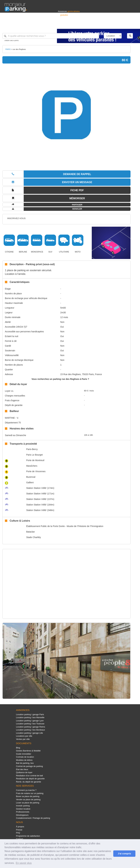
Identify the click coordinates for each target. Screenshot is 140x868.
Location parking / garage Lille (29, 733)
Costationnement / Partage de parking (33, 818)
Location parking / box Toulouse (30, 724)
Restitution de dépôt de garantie (30, 779)
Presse (19, 830)
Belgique (124, 25)
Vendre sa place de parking (28, 799)
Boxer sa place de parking (28, 796)
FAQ (18, 833)
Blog (18, 748)
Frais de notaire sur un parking (30, 793)
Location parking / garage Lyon (30, 721)
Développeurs (22, 815)
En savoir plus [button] (24, 863)
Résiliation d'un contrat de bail (29, 776)
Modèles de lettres (24, 760)
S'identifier (96, 25)
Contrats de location (25, 757)
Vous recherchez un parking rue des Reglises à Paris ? (60, 379)
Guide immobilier (24, 754)
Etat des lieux (22, 769)
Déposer (106, 25)
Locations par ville (24, 736)
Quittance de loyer (24, 772)
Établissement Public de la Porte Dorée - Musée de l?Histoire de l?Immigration (65, 526)
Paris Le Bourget (34, 455)
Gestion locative (23, 809)
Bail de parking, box (25, 763)
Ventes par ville (23, 739)
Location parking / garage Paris (30, 714)
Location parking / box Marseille (30, 717)
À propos (20, 827)
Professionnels (83, 25)
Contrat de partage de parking (29, 766)
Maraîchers (32, 466)
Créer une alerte (12, 41)
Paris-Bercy (32, 449)
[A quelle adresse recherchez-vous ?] (51, 36)
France (115, 25)
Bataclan (31, 532)
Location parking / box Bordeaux (30, 730)
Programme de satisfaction (28, 836)
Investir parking (23, 806)
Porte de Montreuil (35, 460)
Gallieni (30, 482)
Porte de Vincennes (36, 471)
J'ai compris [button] (124, 854)
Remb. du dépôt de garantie (28, 782)
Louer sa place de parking (28, 803)
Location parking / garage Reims (31, 727)
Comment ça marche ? (26, 790)
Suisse (132, 25)
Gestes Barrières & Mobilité (28, 751)
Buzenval (31, 477)
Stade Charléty (34, 537)
